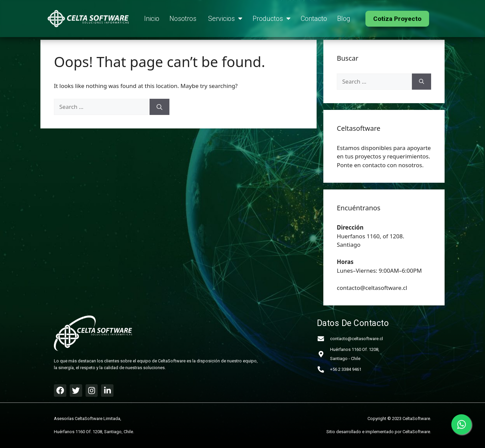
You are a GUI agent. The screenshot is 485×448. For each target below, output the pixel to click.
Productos (272, 19)
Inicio (152, 19)
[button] (397, 19)
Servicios (225, 19)
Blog (344, 19)
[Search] (159, 107)
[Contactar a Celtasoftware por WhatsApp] (461, 424)
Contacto (314, 19)
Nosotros (184, 19)
